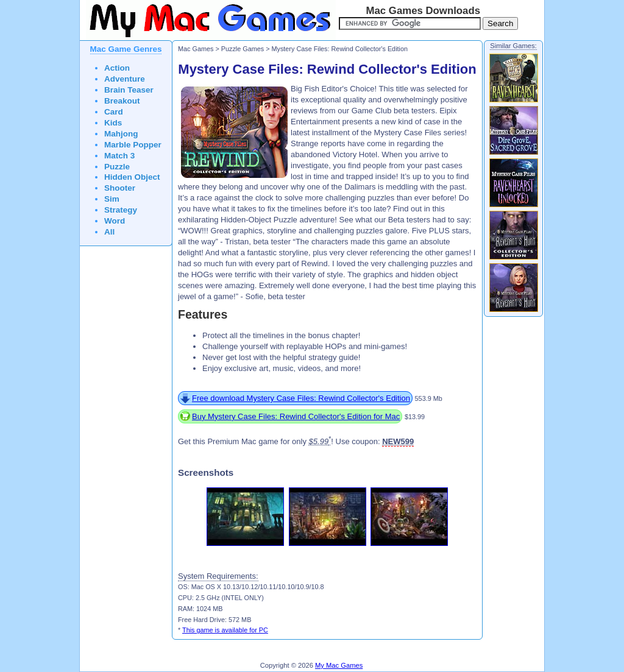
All (109, 232)
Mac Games (196, 49)
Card (114, 112)
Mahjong (121, 134)
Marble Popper (133, 145)
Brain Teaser (129, 90)
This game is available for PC (225, 630)
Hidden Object (132, 177)
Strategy (121, 210)
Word (115, 221)
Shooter (120, 188)
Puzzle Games (243, 49)
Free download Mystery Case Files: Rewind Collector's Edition (301, 398)
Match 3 (119, 156)
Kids (113, 123)
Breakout (122, 101)
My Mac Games (339, 665)
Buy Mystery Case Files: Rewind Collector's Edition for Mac (296, 416)
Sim (112, 199)
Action (117, 68)
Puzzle (117, 167)
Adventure (125, 79)
